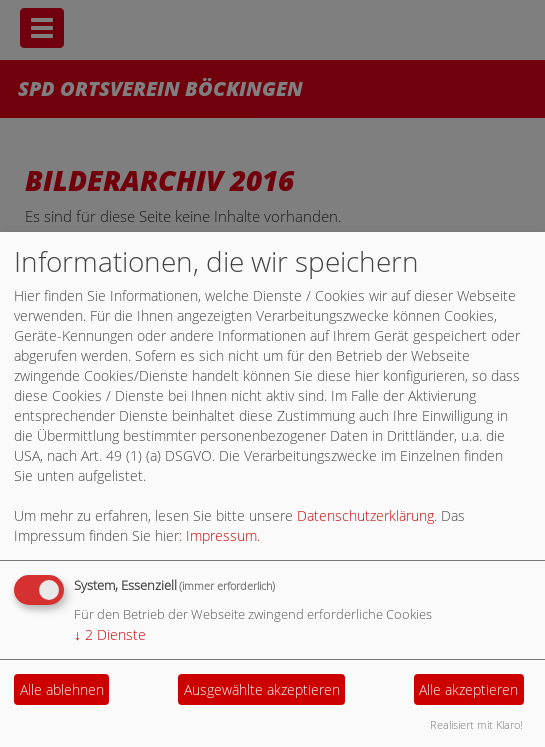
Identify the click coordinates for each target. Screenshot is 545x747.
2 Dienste (110, 634)
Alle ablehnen (62, 689)
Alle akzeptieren (468, 689)
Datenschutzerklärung (365, 515)
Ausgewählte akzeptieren (262, 689)
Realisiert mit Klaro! (476, 724)
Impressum (221, 535)
